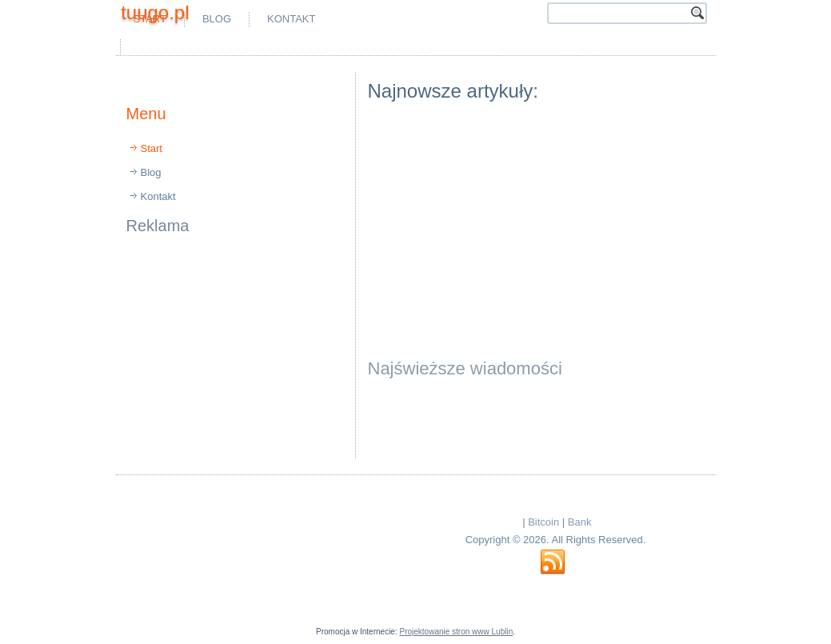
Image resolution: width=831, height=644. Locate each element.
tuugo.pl (155, 12)
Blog (217, 19)
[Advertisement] (312, 47)
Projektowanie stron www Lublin (456, 632)
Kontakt (291, 19)
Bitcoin (543, 522)
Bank (580, 522)
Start (152, 148)
